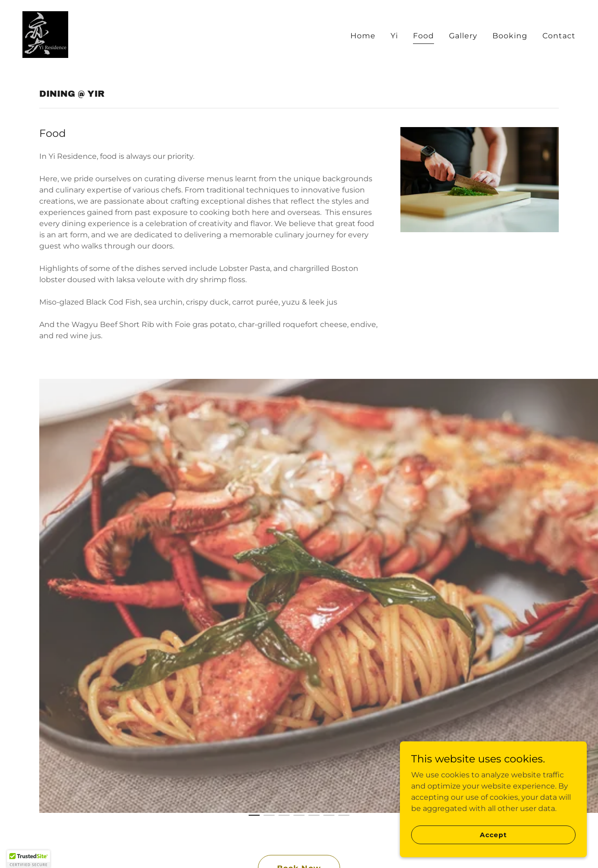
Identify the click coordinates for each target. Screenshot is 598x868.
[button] (28, 859)
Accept (493, 834)
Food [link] (424, 36)
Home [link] (363, 36)
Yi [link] (394, 36)
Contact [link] (559, 36)
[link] (45, 34)
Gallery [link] (463, 36)
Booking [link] (510, 36)
